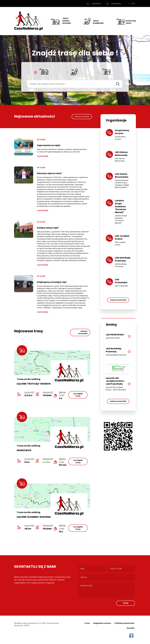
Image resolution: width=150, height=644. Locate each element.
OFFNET (27, 625)
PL (129, 4)
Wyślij (126, 603)
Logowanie (96, 4)
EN (134, 4)
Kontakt (131, 628)
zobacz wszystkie (82, 116)
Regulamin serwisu (102, 623)
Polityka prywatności (124, 623)
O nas (87, 623)
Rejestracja (116, 4)
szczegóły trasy (78, 395)
